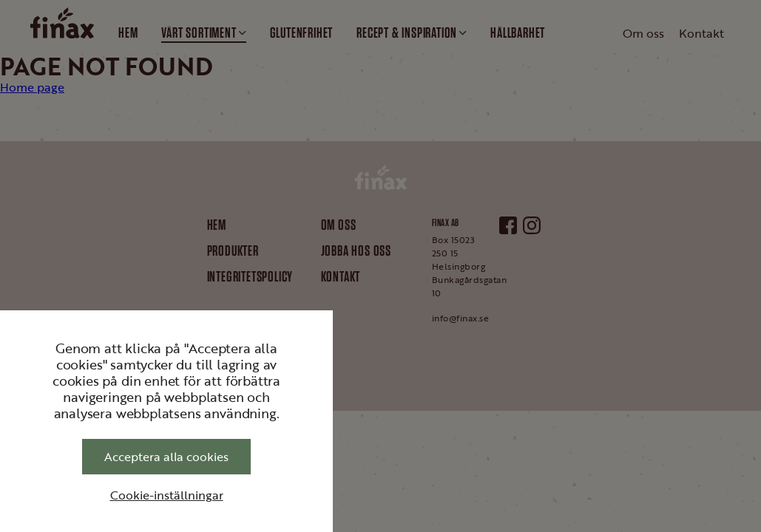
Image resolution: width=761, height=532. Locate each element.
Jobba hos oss (356, 251)
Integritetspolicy (250, 277)
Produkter (233, 251)
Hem (217, 225)
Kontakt (341, 277)
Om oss (339, 225)
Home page (32, 87)
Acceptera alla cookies (166, 457)
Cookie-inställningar (167, 495)
